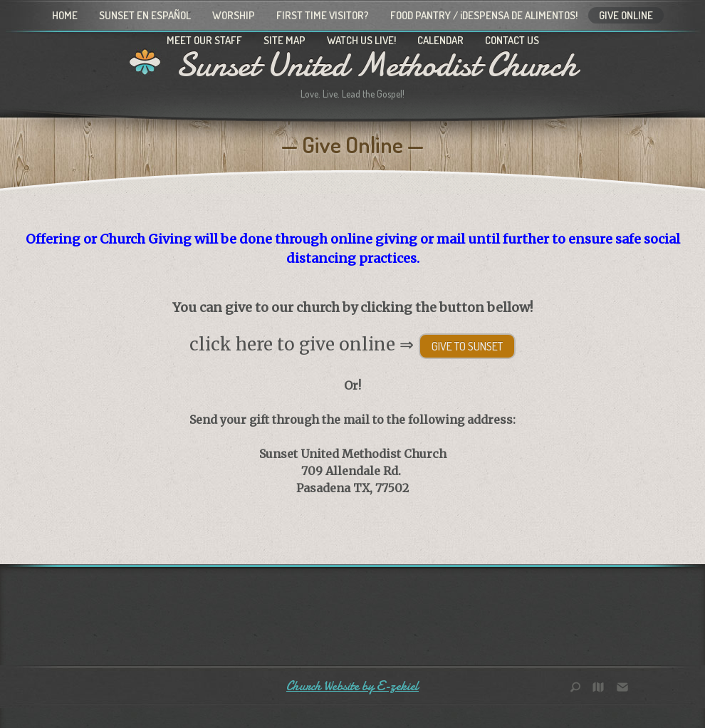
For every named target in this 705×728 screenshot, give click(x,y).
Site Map (284, 40)
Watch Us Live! (361, 40)
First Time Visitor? (323, 15)
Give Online (626, 15)
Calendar (440, 40)
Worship (234, 15)
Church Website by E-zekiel (352, 686)
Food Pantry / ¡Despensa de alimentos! (484, 15)
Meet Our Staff (204, 40)
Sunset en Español (145, 15)
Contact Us (512, 40)
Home (65, 15)
